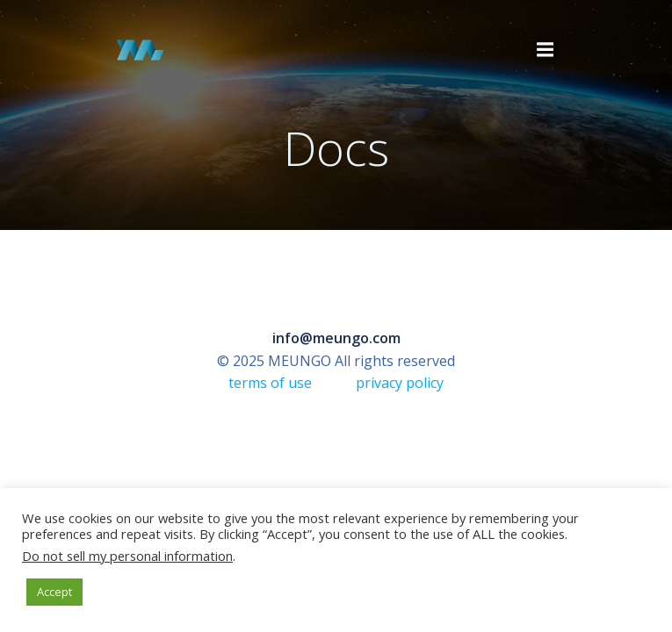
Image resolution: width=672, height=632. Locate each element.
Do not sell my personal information (127, 556)
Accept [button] (54, 592)
